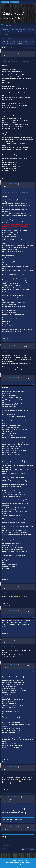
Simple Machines (23, 864)
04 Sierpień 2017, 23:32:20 (8, 617)
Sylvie (28, 32)
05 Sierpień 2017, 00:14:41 (8, 773)
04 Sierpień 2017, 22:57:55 (8, 384)
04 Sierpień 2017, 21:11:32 (8, 60)
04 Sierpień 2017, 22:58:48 (8, 593)
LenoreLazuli (13, 53)
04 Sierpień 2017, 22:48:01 (8, 352)
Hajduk (11, 345)
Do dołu (4, 48)
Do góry (4, 849)
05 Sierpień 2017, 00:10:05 (8, 671)
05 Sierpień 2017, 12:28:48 (8, 805)
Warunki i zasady (17, 860)
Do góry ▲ (24, 860)
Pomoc (11, 860)
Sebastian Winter (14, 797)
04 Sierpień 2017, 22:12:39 (8, 190)
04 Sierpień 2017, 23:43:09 (8, 647)
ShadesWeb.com (22, 866)
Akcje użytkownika (28, 48)
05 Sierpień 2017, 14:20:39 (8, 833)
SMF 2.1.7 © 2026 (14, 864)
